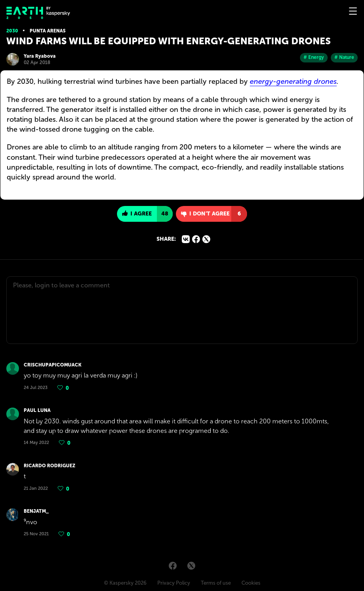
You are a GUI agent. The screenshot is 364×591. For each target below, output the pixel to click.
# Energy (314, 57)
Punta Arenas (48, 31)
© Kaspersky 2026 (125, 583)
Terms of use (216, 583)
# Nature (344, 57)
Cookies (251, 583)
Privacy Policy (174, 583)
